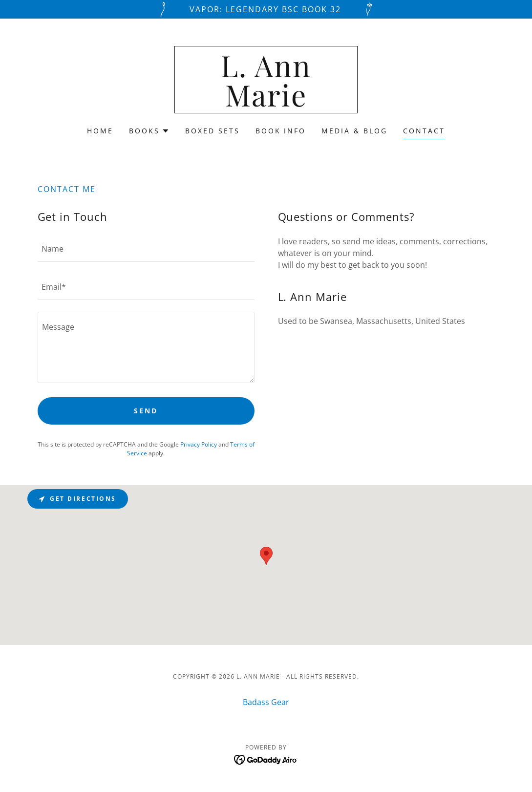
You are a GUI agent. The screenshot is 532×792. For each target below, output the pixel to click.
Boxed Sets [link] (213, 131)
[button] (149, 131)
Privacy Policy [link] (199, 444)
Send (146, 411)
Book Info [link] (281, 131)
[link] (266, 104)
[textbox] (146, 249)
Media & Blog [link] (354, 131)
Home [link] (100, 131)
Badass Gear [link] (266, 702)
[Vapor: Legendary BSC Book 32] (266, 9)
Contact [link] (424, 131)
